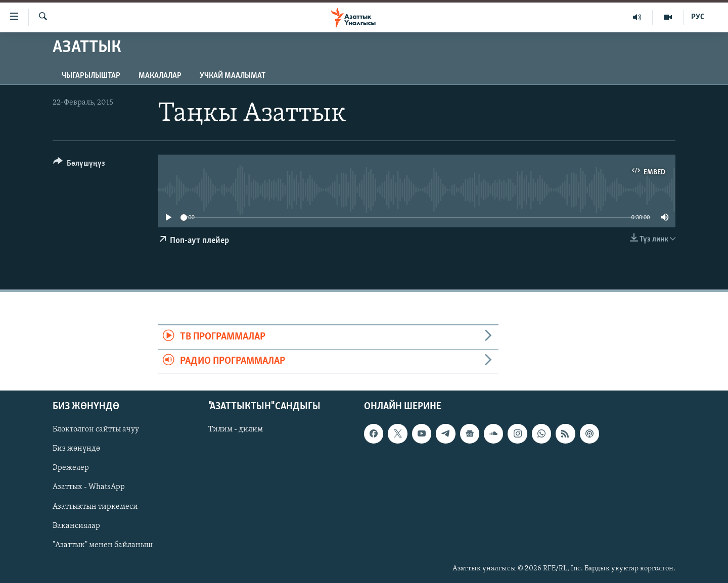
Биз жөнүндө (76, 449)
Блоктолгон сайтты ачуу (96, 429)
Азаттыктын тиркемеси (95, 506)
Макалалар (160, 76)
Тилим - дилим (236, 429)
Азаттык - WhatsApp (89, 487)
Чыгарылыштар (91, 76)
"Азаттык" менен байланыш (103, 545)
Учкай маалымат (233, 76)
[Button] (79, 165)
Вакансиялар (76, 526)
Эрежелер (71, 468)
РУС (698, 17)
